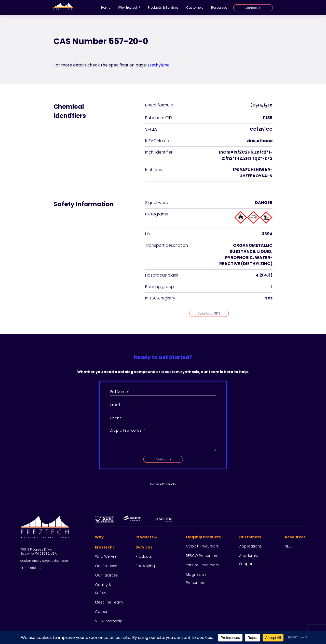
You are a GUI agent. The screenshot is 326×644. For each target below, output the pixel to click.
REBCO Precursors (202, 556)
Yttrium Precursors (202, 565)
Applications (250, 546)
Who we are (106, 556)
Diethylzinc (159, 65)
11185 (268, 118)
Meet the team (109, 602)
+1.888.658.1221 (31, 568)
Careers (102, 612)
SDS (288, 546)
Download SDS (209, 313)
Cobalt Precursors (202, 546)
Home (106, 8)
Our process (106, 566)
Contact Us (253, 8)
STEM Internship (109, 621)
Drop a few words (126, 430)
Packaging (145, 566)
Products (144, 556)
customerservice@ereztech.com (45, 561)
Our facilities (106, 575)
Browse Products (163, 484)
